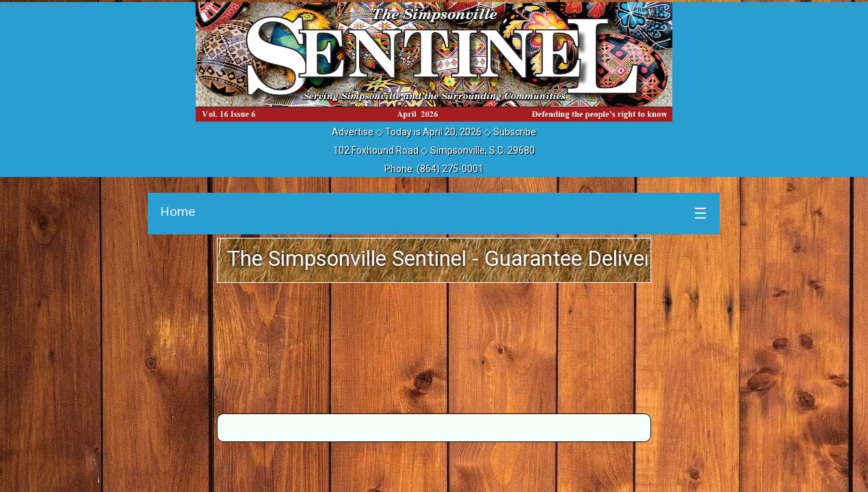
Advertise (353, 132)
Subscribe (515, 132)
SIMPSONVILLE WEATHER (434, 346)
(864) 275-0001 (450, 169)
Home (177, 211)
